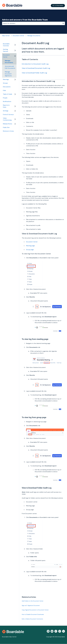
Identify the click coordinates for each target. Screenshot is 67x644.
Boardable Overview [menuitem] (6, 45)
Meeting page (30, 246)
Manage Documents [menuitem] (9, 62)
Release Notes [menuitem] (8, 124)
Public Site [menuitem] (6, 127)
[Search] (63, 23)
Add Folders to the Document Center (33, 601)
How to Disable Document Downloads (33, 614)
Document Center (18, 36)
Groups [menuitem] (5, 83)
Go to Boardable (58, 6)
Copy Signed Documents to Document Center (35, 610)
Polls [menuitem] (4, 90)
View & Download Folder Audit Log (34, 73)
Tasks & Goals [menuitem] (8, 94)
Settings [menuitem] (6, 111)
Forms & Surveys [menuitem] (8, 114)
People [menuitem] (5, 98)
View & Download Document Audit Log (36, 68)
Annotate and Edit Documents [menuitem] (10, 67)
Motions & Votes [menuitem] (8, 131)
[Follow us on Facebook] (56, 631)
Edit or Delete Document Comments (32, 619)
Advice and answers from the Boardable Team (25, 20)
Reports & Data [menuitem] (6, 106)
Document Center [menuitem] (6, 56)
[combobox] (32, 23)
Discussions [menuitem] (7, 87)
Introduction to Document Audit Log (35, 64)
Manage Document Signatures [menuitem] (8, 74)
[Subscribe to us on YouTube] (52, 631)
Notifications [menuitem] (7, 101)
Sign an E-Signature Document (31, 605)
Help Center (6, 36)
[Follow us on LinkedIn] (48, 631)
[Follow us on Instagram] (60, 631)
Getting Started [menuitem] (5, 50)
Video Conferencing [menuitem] (7, 119)
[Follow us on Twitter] (64, 631)
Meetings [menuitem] (6, 79)
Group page (30, 250)
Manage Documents (34, 36)
